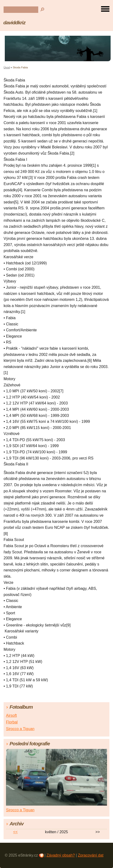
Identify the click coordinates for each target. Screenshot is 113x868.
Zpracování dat (91, 855)
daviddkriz (14, 23)
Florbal (12, 722)
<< (15, 832)
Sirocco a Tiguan (20, 729)
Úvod (7, 67)
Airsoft (11, 715)
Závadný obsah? (61, 855)
